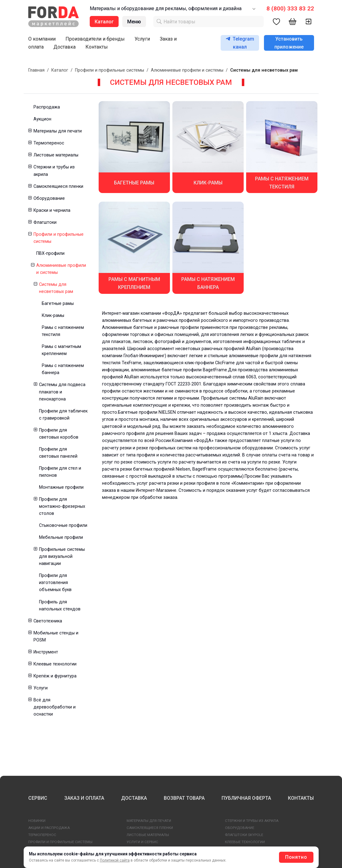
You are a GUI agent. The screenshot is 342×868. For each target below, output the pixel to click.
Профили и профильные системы (110, 70)
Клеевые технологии (55, 664)
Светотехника (48, 621)
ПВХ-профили (50, 253)
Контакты (97, 47)
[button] (30, 131)
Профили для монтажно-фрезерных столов (62, 506)
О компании (42, 39)
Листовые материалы (56, 155)
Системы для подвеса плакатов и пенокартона (62, 392)
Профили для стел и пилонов (60, 472)
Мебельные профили (61, 537)
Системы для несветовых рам (56, 288)
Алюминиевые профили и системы (187, 70)
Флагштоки (45, 222)
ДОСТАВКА (134, 798)
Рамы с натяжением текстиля (63, 331)
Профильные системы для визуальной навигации (62, 556)
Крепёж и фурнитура (55, 676)
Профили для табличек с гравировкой (63, 415)
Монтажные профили (61, 487)
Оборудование (49, 198)
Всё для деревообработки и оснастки (55, 707)
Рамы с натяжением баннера (63, 369)
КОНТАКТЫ (301, 798)
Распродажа (47, 107)
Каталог (60, 70)
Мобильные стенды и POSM (56, 637)
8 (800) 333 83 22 (290, 8)
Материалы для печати (58, 131)
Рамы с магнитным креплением (61, 350)
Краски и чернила (52, 210)
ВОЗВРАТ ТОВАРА (184, 798)
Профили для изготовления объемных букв (55, 583)
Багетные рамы (58, 304)
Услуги (142, 39)
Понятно (296, 857)
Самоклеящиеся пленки (58, 186)
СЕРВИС (38, 798)
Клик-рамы (53, 316)
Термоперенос (49, 143)
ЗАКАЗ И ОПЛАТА (84, 798)
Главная (36, 70)
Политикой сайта (115, 860)
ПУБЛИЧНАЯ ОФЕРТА (246, 798)
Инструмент (46, 652)
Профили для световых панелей (58, 453)
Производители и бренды (95, 39)
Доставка (65, 47)
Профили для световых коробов (59, 434)
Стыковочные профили (63, 525)
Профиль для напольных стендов (60, 606)
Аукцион (42, 119)
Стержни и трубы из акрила (54, 171)
